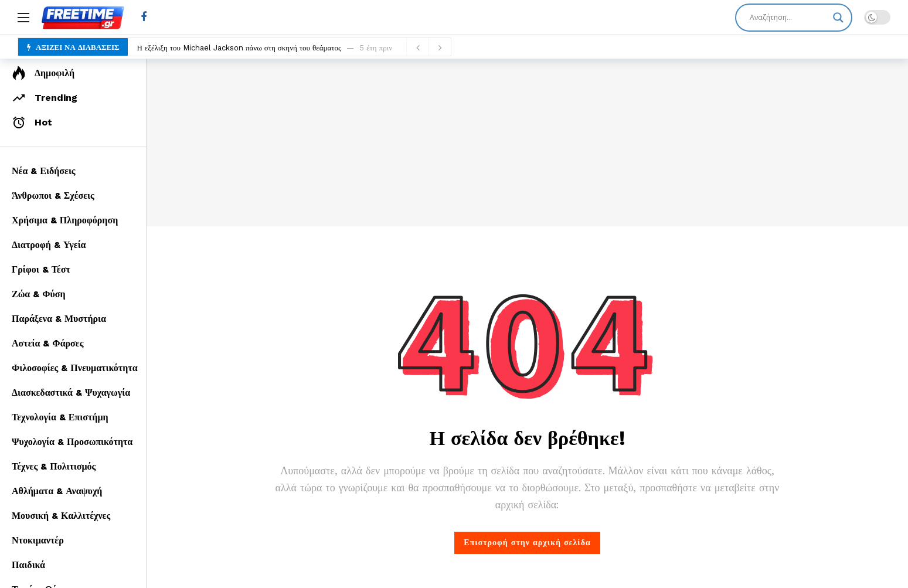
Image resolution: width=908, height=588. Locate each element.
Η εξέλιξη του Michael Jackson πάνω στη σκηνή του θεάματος (239, 48)
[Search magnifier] (838, 18)
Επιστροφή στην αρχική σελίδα (527, 542)
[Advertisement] (528, 141)
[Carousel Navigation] (429, 47)
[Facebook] (143, 17)
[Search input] (788, 18)
